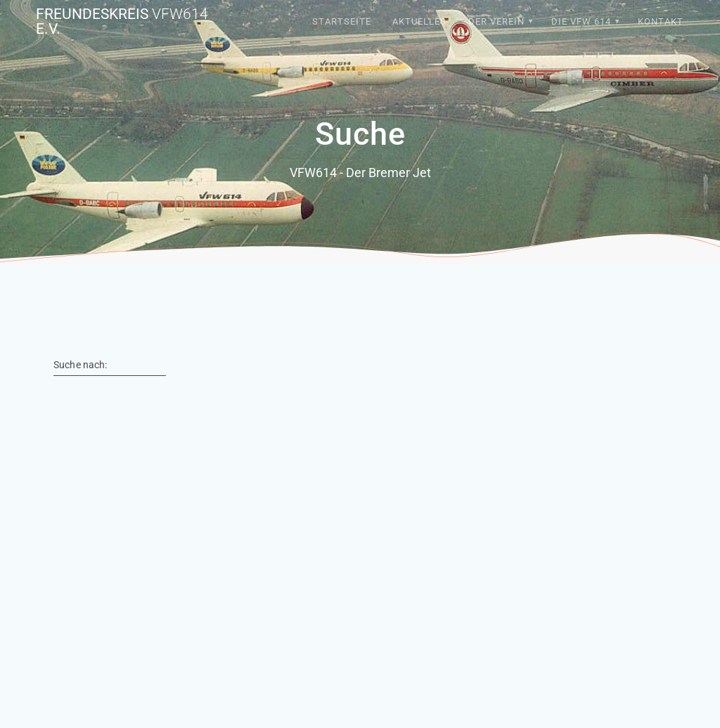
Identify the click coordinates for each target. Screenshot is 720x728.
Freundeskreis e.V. (122, 22)
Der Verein (496, 21)
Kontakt (661, 21)
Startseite (342, 21)
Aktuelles (419, 21)
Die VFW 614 (581, 21)
